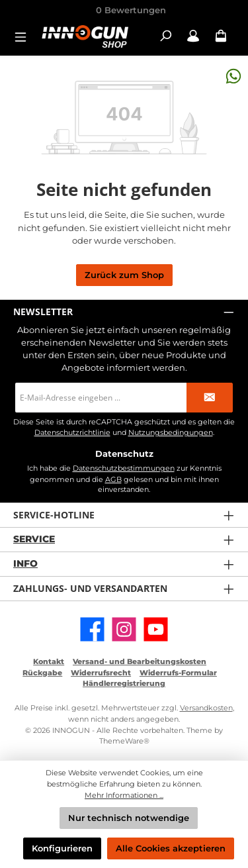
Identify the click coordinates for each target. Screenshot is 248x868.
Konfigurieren (62, 848)
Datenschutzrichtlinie (72, 433)
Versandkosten (206, 708)
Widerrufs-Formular (178, 673)
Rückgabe (42, 673)
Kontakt (49, 661)
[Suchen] (165, 36)
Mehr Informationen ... (124, 795)
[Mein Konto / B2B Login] (193, 36)
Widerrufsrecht (101, 673)
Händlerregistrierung (124, 683)
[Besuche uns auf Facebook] (92, 629)
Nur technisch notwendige (129, 818)
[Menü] (24, 36)
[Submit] (210, 398)
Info (25, 563)
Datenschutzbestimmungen (124, 468)
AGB (113, 479)
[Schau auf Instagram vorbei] (124, 629)
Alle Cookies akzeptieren (171, 848)
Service (34, 539)
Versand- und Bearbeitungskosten (140, 661)
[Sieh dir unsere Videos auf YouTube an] (156, 629)
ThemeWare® (124, 741)
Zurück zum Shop (124, 275)
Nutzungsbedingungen (171, 433)
